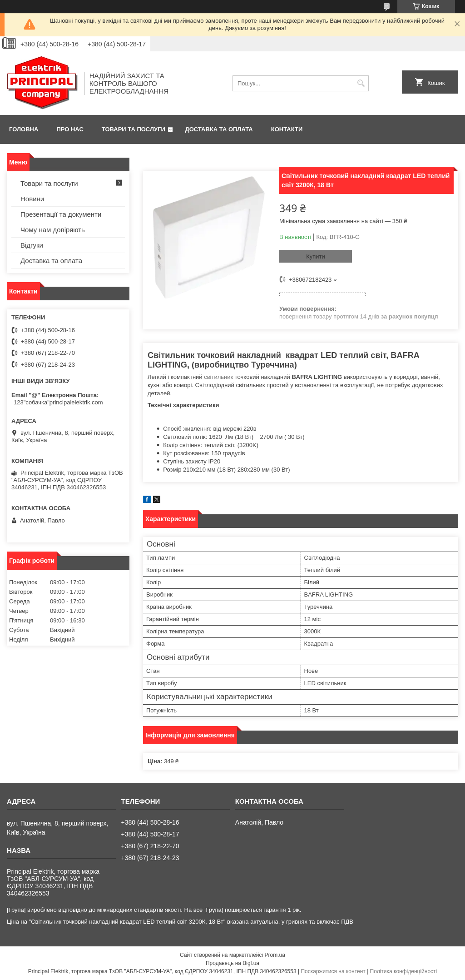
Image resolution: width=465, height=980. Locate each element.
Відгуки (32, 245)
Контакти (287, 129)
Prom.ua (275, 955)
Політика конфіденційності (404, 971)
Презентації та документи (61, 214)
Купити (316, 256)
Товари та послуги (134, 129)
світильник (218, 377)
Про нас (70, 129)
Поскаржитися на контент (333, 971)
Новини (32, 199)
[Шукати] (361, 83)
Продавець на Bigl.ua (232, 963)
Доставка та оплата (219, 129)
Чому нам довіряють (53, 230)
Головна (24, 129)
